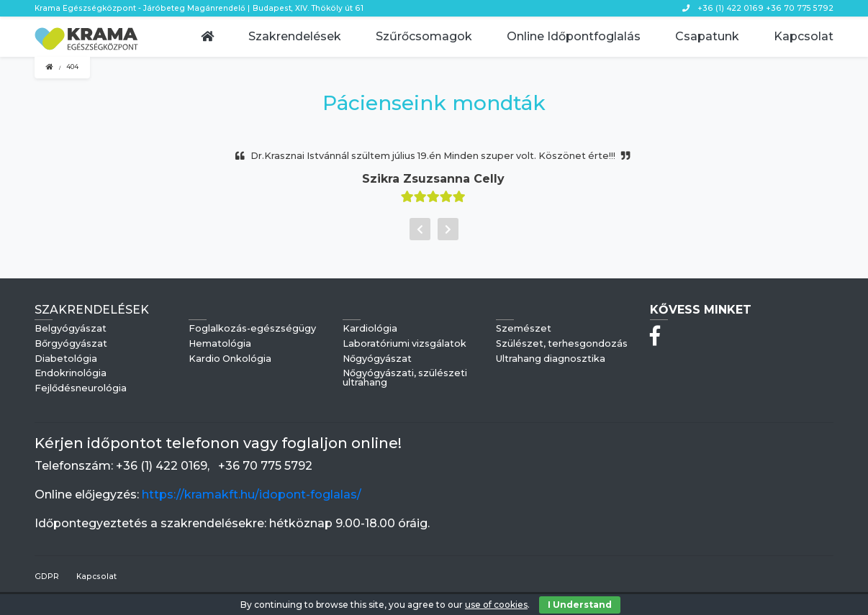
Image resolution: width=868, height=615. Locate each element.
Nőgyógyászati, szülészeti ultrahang (405, 378)
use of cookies (496, 605)
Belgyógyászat (71, 329)
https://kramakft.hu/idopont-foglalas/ (252, 495)
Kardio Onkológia (230, 359)
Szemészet (524, 329)
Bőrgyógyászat (71, 344)
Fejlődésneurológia (81, 389)
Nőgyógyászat (377, 359)
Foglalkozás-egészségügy (252, 329)
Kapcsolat (96, 577)
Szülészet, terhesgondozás (562, 344)
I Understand (580, 605)
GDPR (47, 577)
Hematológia (220, 344)
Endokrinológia (71, 374)
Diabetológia (66, 359)
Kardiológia (370, 329)
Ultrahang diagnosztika (551, 359)
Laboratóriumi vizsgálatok (404, 344)
